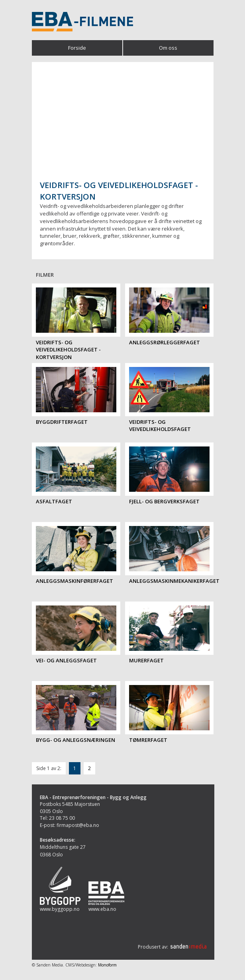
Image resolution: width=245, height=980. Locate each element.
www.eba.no (102, 909)
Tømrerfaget (148, 740)
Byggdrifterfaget (62, 422)
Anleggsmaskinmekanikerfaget (174, 581)
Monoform (107, 965)
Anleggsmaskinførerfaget (74, 581)
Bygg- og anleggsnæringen (75, 740)
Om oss (168, 48)
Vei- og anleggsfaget (66, 660)
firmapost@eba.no (78, 825)
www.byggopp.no (60, 909)
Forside (77, 48)
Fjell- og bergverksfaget (164, 501)
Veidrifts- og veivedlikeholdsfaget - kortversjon (68, 350)
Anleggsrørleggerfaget (165, 342)
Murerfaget (146, 660)
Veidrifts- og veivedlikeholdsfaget (160, 426)
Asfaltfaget (54, 501)
